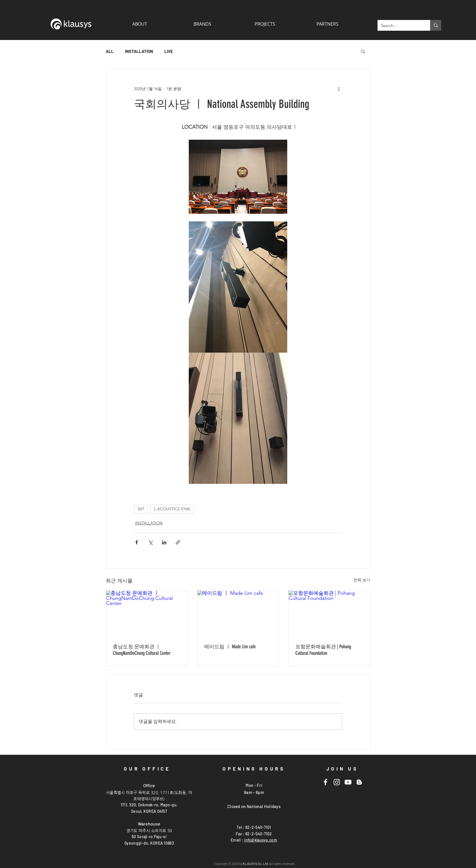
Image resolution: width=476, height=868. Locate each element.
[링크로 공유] (178, 542)
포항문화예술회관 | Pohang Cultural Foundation (323, 650)
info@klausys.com (260, 840)
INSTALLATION (139, 51)
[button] (327, 24)
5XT (141, 509)
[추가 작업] (339, 89)
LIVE (169, 51)
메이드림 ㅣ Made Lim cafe (230, 647)
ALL (110, 51)
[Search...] (400, 25)
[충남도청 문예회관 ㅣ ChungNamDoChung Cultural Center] (147, 613)
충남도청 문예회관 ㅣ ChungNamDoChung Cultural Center (142, 650)
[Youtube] (348, 782)
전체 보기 (362, 580)
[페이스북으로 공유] (137, 542)
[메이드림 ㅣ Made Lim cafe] (238, 613)
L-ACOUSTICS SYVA (172, 509)
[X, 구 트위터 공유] (150, 542)
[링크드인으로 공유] (164, 542)
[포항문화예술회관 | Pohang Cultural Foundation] (329, 613)
